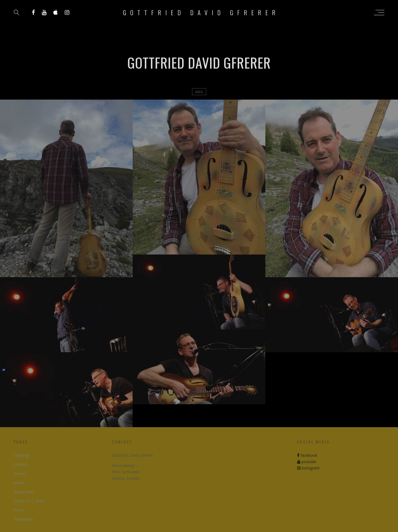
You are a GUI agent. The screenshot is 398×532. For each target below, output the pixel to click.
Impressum (24, 492)
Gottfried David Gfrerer (201, 12)
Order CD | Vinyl (28, 501)
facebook (307, 455)
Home (19, 483)
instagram (308, 468)
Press (19, 510)
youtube (307, 462)
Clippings (22, 455)
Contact (21, 464)
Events (20, 473)
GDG (199, 92)
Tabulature (23, 519)
